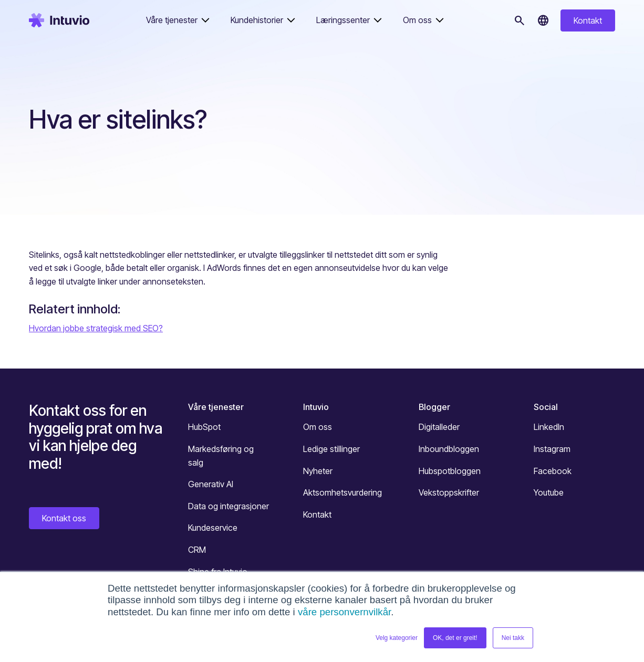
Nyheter (318, 471)
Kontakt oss (64, 518)
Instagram (552, 449)
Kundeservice (213, 528)
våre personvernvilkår (344, 612)
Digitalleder (439, 427)
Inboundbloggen (449, 449)
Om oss (318, 427)
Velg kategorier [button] (397, 638)
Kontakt (588, 20)
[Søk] (520, 20)
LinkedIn (549, 427)
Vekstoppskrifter (449, 492)
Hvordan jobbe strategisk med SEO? (96, 328)
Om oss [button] (417, 20)
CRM (197, 550)
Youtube (549, 492)
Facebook (553, 471)
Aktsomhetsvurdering (342, 492)
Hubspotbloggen (450, 471)
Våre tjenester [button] (172, 20)
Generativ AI (211, 484)
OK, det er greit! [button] (455, 638)
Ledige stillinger (331, 449)
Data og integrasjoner (228, 506)
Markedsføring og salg (221, 456)
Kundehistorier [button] (257, 20)
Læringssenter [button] (343, 20)
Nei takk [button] (513, 638)
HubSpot (204, 427)
